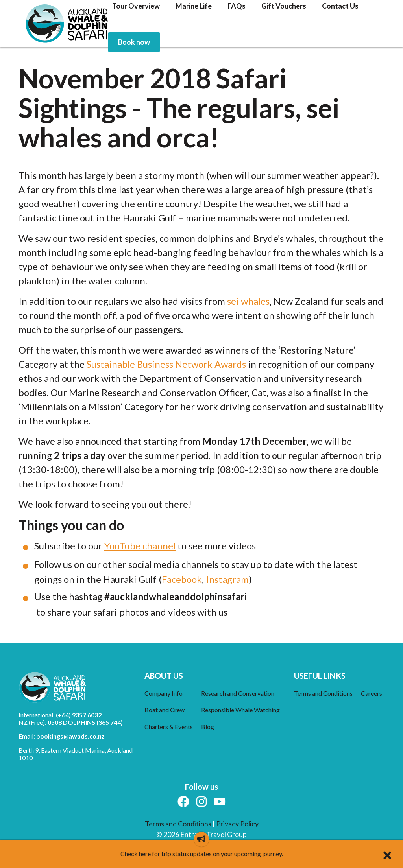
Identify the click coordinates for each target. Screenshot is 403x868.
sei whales (248, 301)
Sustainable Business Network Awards (166, 364)
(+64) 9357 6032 (79, 715)
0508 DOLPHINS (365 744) (85, 722)
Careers (372, 693)
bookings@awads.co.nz (70, 736)
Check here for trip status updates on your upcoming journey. (202, 854)
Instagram (227, 579)
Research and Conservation (238, 693)
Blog (208, 727)
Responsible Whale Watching (240, 710)
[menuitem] (134, 42)
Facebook (182, 579)
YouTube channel (140, 546)
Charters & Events (169, 727)
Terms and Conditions (323, 693)
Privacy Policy (237, 824)
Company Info (164, 693)
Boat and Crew (165, 710)
